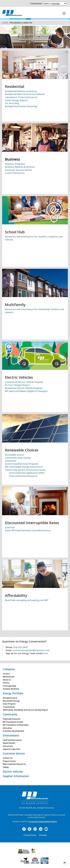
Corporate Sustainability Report (43, 821)
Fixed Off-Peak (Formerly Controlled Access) (28, 530)
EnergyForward (10, 698)
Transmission (9, 707)
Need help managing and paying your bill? (27, 600)
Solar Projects (9, 704)
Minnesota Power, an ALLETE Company (12, 13)
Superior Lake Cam (11, 749)
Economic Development (13, 731)
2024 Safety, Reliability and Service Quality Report (25, 710)
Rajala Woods (9, 743)
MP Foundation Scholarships (16, 725)
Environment (11, 735)
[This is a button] (64, 13)
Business (12, 159)
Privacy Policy (30, 835)
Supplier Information (16, 776)
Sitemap (43, 835)
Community (10, 714)
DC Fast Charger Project (17, 385)
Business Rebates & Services (20, 167)
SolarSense (11, 461)
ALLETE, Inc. (31, 808)
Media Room (9, 677)
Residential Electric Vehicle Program (24, 388)
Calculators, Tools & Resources (21, 97)
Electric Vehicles (13, 772)
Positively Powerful (12, 719)
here (46, 653)
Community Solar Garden (18, 458)
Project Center (9, 761)
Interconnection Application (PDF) (27, 473)
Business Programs (15, 164)
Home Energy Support (16, 100)
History (6, 683)
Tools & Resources (15, 173)
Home (5, 23)
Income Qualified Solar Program (22, 464)
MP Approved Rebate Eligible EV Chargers (26, 391)
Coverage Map (9, 686)
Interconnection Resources (23, 476)
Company (9, 669)
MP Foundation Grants (13, 722)
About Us (7, 680)
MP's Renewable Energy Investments (24, 467)
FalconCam (8, 746)
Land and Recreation (12, 740)
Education (7, 728)
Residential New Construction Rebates (25, 94)
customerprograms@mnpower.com (31, 650)
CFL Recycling (12, 103)
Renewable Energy (11, 701)
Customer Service (14, 753)
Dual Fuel (10, 527)
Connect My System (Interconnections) (25, 470)
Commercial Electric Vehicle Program (24, 382)
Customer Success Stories (18, 170)
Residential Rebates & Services (21, 91)
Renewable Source (14, 455)
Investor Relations (11, 689)
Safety (6, 767)
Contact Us (8, 758)
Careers (6, 674)
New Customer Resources (14, 764)
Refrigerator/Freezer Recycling (21, 106)
